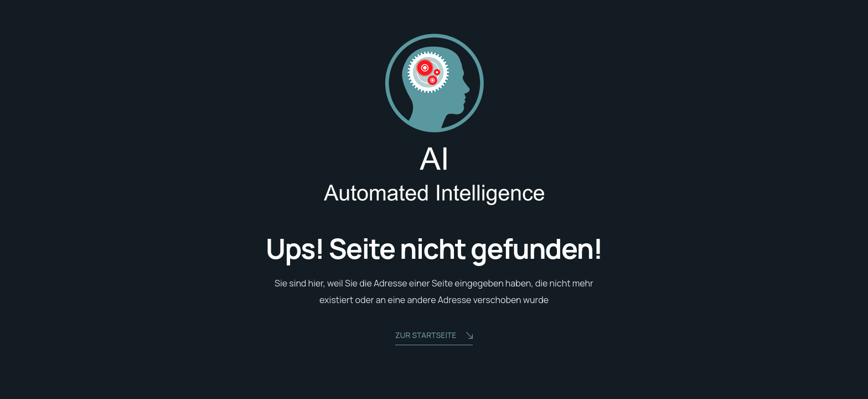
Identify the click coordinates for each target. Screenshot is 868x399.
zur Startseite (434, 336)
